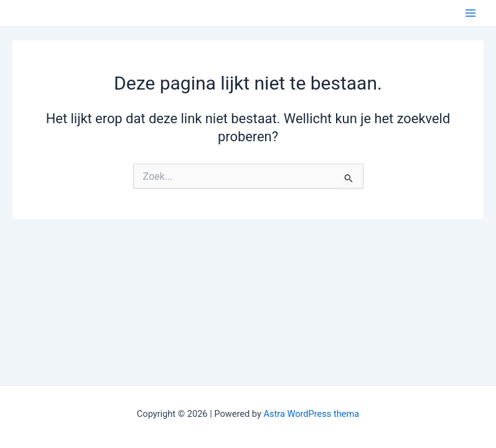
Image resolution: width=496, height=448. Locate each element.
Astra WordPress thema (311, 414)
